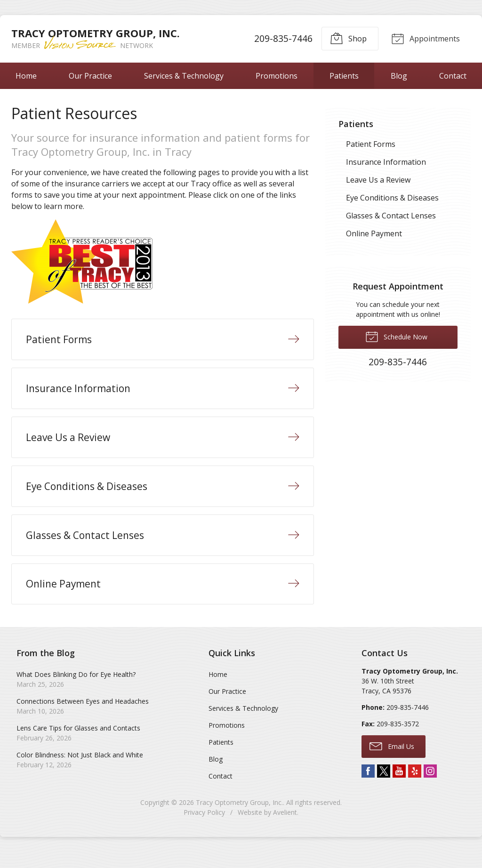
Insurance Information (386, 162)
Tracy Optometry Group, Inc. (239, 818)
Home (26, 76)
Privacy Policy (204, 828)
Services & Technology (184, 76)
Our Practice (90, 76)
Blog (399, 76)
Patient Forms (371, 144)
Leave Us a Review (378, 180)
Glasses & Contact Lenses (391, 216)
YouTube (399, 787)
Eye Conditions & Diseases (392, 198)
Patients (344, 76)
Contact (221, 792)
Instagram (430, 787)
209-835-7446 (282, 38)
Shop (347, 38)
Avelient (285, 828)
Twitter (384, 787)
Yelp (415, 787)
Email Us (392, 762)
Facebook (368, 787)
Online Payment (374, 233)
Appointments (425, 38)
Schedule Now (396, 336)
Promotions (277, 76)
